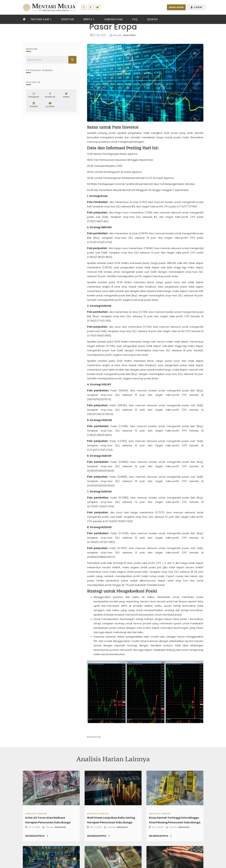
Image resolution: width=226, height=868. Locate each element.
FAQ (134, 19)
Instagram (34, 95)
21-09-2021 (99, 35)
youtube (50, 105)
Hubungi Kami (113, 19)
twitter (66, 95)
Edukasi (152, 19)
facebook (50, 95)
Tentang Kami (40, 19)
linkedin (34, 105)
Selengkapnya (37, 836)
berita (88, 19)
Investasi (67, 19)
